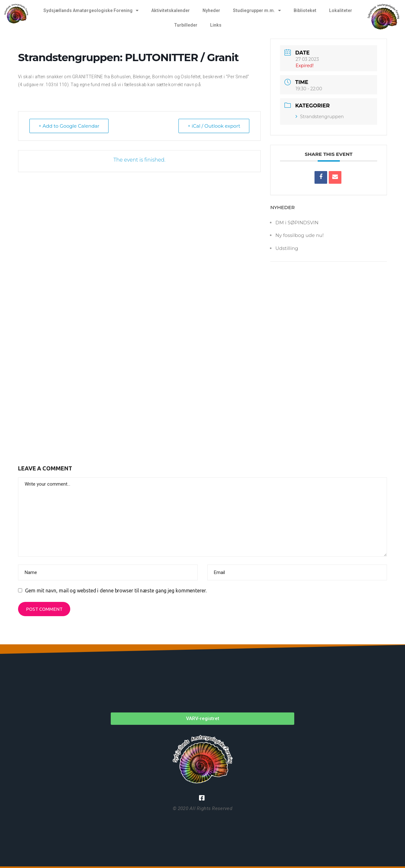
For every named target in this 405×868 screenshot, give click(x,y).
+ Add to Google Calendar (69, 126)
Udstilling (287, 248)
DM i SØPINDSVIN (297, 223)
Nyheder (211, 10)
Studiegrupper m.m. (257, 10)
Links (216, 25)
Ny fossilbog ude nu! (299, 235)
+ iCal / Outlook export (214, 126)
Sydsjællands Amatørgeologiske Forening (91, 10)
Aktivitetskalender (171, 10)
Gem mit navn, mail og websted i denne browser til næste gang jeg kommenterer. (116, 590)
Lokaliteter (341, 10)
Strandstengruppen (320, 117)
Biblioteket (305, 10)
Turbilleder (186, 25)
